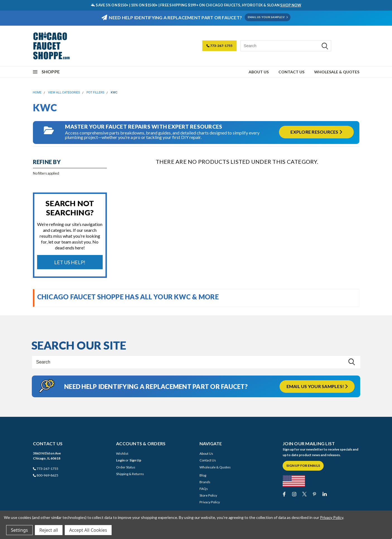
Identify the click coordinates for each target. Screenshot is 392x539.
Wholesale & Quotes (337, 72)
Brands (205, 482)
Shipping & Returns (130, 474)
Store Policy (208, 495)
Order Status (126, 467)
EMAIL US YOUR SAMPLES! (268, 17)
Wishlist (122, 453)
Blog (203, 475)
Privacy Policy (210, 502)
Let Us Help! (70, 262)
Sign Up (135, 460)
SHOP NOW (291, 5)
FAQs (204, 489)
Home (37, 92)
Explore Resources (316, 132)
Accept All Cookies (88, 530)
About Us (259, 72)
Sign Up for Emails (303, 465)
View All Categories (64, 92)
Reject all (49, 530)
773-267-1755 (219, 46)
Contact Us (291, 72)
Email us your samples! (317, 386)
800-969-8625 (46, 475)
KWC (114, 92)
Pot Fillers (95, 92)
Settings (19, 530)
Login (120, 460)
